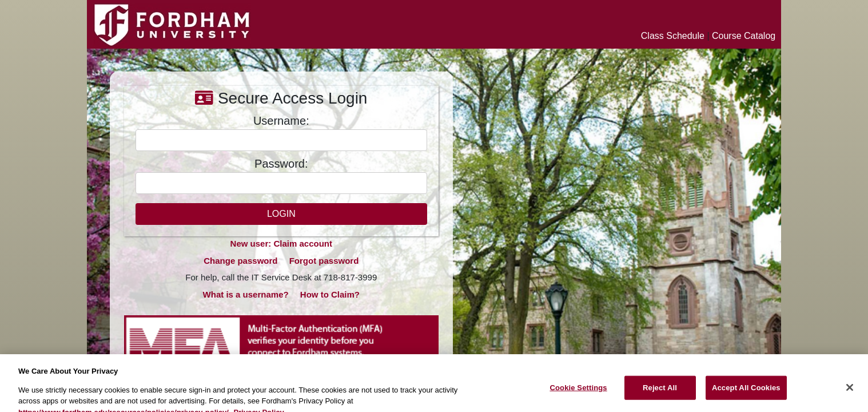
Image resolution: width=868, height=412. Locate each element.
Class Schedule (673, 36)
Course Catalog (744, 36)
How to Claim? (330, 294)
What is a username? (246, 294)
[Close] (850, 392)
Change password (240, 261)
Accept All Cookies (746, 392)
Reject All (660, 392)
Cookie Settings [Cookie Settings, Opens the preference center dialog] (578, 392)
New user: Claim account (281, 243)
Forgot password (324, 261)
